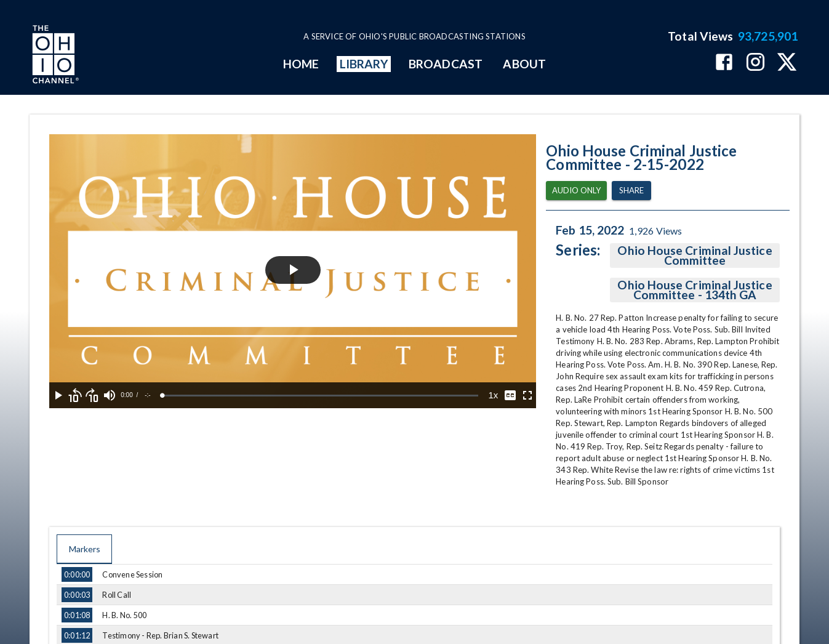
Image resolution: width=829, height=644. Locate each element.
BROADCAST (446, 64)
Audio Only (576, 191)
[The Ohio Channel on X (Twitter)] (787, 63)
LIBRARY (364, 64)
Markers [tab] (84, 549)
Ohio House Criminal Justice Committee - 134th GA (695, 290)
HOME (301, 64)
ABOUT (524, 64)
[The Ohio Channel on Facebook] (724, 63)
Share (631, 191)
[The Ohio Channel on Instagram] (755, 63)
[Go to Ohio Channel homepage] (54, 56)
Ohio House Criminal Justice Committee (695, 256)
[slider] (320, 396)
